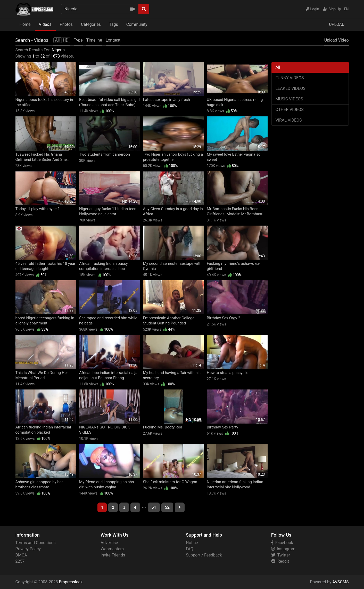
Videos (45, 24)
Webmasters (112, 549)
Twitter (281, 555)
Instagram (283, 549)
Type (78, 40)
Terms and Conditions (36, 543)
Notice (192, 543)
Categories (91, 24)
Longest (113, 40)
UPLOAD (337, 24)
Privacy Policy (28, 549)
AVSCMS (340, 582)
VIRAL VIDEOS (289, 120)
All (278, 67)
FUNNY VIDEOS (290, 78)
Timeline (94, 40)
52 (167, 507)
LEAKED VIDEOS (291, 88)
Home (25, 24)
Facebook (282, 543)
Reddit (280, 561)
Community (137, 24)
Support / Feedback (204, 555)
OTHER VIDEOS (290, 110)
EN (346, 9)
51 (154, 507)
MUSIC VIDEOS (289, 99)
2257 (20, 561)
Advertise (109, 543)
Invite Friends (113, 555)
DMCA (21, 555)
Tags (114, 24)
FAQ (190, 549)
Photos (66, 24)
